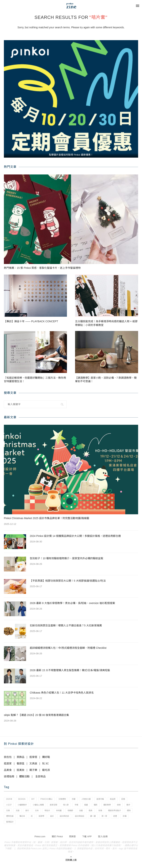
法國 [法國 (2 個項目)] (110, 812)
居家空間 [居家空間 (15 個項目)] (69, 806)
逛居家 (8, 763)
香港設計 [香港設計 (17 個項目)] (57, 825)
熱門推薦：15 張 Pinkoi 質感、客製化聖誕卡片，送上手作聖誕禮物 (42, 268)
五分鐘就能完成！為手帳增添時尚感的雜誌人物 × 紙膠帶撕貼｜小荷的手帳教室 (106, 323)
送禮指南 (9, 776)
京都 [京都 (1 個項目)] (80, 800)
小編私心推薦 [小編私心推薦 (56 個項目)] (52, 806)
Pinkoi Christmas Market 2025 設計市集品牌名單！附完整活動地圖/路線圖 (47, 518)
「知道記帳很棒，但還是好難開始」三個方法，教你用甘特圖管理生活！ (35, 380)
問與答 (72, 840)
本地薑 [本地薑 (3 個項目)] (86, 812)
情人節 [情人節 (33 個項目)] (83, 806)
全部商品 (40, 776)
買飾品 (21, 757)
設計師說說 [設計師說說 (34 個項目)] (119, 818)
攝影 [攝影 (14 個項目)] (116, 806)
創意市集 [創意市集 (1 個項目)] (109, 800)
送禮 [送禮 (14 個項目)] (34, 825)
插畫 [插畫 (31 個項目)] (105, 806)
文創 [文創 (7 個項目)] (40, 812)
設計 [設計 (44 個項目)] (88, 818)
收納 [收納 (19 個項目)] (8, 812)
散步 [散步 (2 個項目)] (19, 812)
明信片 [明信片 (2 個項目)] (73, 812)
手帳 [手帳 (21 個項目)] (94, 806)
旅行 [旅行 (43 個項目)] (51, 812)
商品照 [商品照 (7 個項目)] (123, 800)
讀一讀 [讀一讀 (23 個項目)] (9, 825)
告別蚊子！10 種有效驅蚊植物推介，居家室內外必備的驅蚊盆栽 (66, 558)
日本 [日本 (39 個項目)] (61, 812)
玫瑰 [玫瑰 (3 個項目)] (131, 812)
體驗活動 (24, 776)
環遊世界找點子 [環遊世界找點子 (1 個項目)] (13, 818)
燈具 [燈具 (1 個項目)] (121, 812)
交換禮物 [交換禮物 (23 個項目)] (67, 800)
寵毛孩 (46, 770)
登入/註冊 (103, 840)
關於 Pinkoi (57, 840)
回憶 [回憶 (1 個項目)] (8, 806)
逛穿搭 (33, 757)
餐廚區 (21, 763)
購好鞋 (46, 757)
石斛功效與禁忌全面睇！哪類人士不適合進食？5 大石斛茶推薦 (66, 625)
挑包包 (8, 757)
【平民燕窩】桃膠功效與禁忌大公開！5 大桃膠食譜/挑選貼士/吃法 (68, 581)
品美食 (8, 770)
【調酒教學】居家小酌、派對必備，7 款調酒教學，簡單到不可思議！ (106, 380)
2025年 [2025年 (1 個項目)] (10, 800)
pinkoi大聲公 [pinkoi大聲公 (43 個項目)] (50, 800)
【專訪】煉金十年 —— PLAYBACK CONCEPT (31, 321)
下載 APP (87, 840)
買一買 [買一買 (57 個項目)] (22, 825)
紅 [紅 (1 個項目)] (66, 818)
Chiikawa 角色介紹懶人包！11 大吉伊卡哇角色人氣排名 (62, 693)
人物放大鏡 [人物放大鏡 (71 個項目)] (94, 800)
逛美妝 (21, 770)
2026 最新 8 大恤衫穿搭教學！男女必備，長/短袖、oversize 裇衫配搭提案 (72, 603)
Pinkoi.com (40, 840)
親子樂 (33, 770)
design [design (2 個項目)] (23, 800)
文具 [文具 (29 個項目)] (30, 812)
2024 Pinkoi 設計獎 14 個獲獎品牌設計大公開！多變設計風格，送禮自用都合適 (75, 536)
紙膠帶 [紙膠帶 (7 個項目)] (77, 818)
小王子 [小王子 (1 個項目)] (20, 806)
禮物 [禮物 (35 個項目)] (29, 818)
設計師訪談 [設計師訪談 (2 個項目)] (102, 818)
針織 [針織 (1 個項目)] (44, 825)
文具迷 (33, 763)
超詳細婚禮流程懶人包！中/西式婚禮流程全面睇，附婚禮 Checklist (68, 648)
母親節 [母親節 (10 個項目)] (98, 812)
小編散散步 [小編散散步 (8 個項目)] (35, 806)
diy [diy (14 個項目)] (35, 800)
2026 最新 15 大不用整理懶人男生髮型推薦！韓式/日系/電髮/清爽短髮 (70, 670)
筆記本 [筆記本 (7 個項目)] (55, 818)
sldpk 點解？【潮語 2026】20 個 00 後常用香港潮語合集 (36, 715)
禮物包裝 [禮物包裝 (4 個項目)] (42, 818)
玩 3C (45, 763)
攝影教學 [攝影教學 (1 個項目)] (128, 806)
